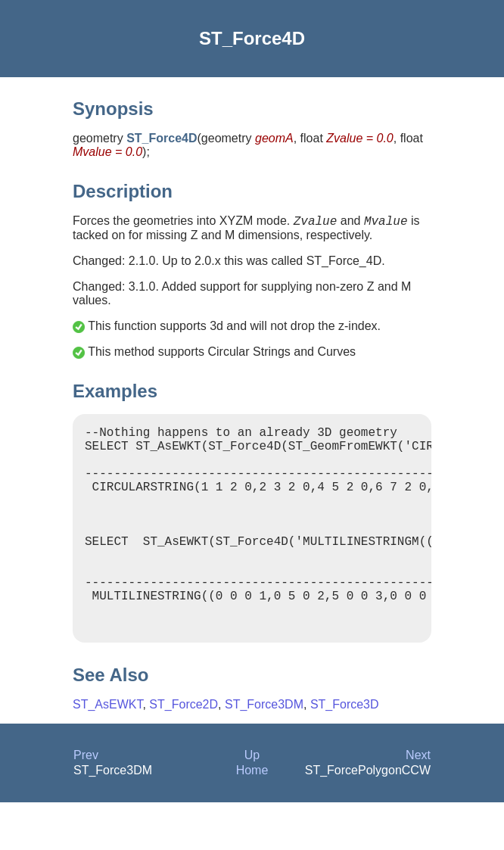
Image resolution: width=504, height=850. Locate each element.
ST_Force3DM (264, 752)
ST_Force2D (184, 752)
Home (252, 818)
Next (418, 803)
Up (252, 803)
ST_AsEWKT (107, 752)
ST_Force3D (345, 752)
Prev (86, 803)
